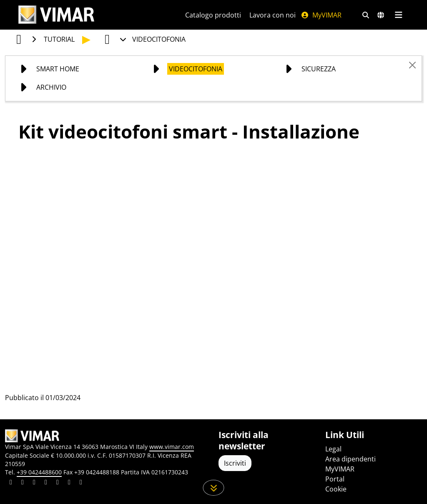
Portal (335, 479)
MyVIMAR (321, 15)
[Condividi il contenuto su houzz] (69, 483)
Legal (333, 449)
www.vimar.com (172, 447)
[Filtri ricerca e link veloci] (366, 15)
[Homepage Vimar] (56, 15)
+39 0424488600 (39, 472)
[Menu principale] (398, 15)
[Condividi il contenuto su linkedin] (11, 483)
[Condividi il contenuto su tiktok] (81, 483)
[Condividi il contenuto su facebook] (23, 483)
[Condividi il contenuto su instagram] (46, 483)
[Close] (412, 65)
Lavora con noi (273, 15)
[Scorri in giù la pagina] (214, 488)
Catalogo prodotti (213, 15)
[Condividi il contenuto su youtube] (58, 483)
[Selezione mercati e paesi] (381, 15)
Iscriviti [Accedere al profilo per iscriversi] (235, 463)
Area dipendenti (350, 459)
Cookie (336, 489)
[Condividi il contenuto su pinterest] (34, 483)
